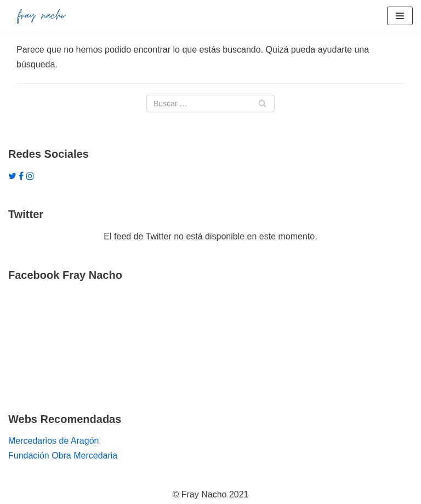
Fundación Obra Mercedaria (63, 456)
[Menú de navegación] (400, 16)
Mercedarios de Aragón (53, 441)
